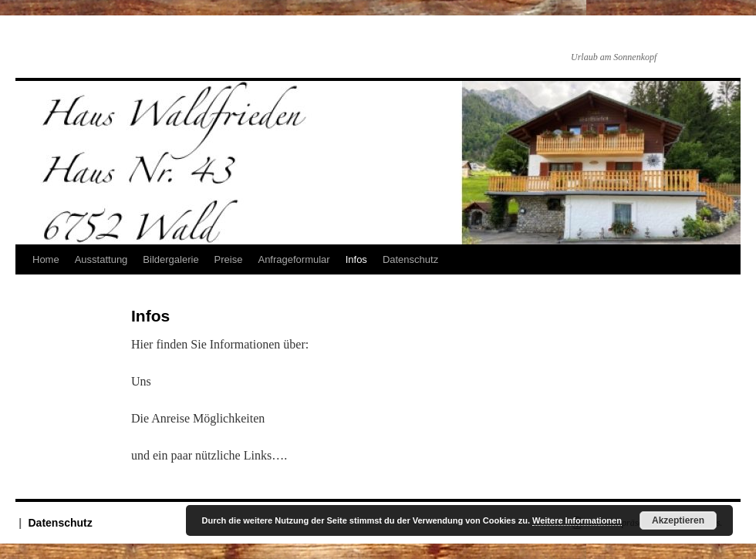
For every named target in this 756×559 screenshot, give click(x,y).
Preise (229, 259)
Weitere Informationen (577, 520)
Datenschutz (410, 259)
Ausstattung (101, 259)
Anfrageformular (294, 259)
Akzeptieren (678, 520)
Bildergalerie (170, 259)
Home (46, 259)
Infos (356, 259)
